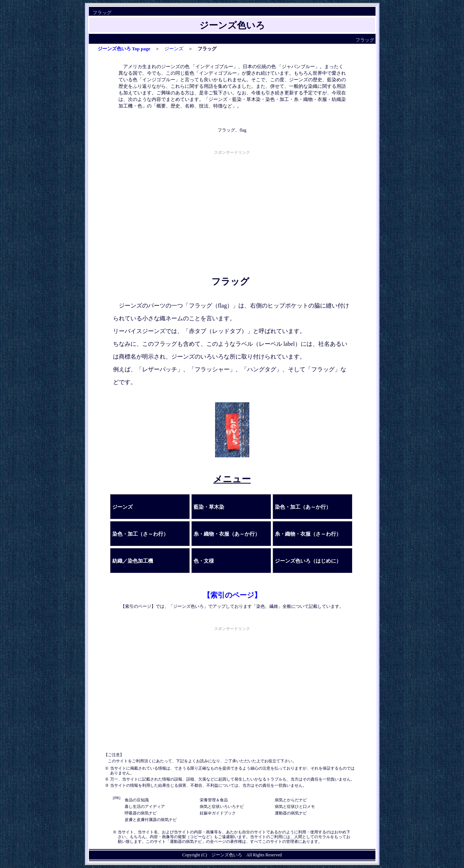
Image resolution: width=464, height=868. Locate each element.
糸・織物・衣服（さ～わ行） (308, 534)
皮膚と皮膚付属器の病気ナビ (151, 820)
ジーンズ (174, 49)
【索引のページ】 (232, 595)
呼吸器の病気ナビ (141, 813)
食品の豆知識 (137, 800)
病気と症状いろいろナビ (222, 806)
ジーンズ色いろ (227, 855)
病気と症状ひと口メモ (295, 806)
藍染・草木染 (209, 507)
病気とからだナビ (291, 800)
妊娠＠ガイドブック (218, 813)
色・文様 (204, 561)
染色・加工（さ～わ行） (140, 534)
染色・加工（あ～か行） (303, 507)
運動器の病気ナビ (291, 813)
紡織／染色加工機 (133, 561)
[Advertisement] (232, 207)
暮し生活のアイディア (145, 806)
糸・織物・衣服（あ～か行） (227, 534)
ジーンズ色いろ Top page (124, 49)
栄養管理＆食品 (214, 800)
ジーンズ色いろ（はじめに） (308, 561)
